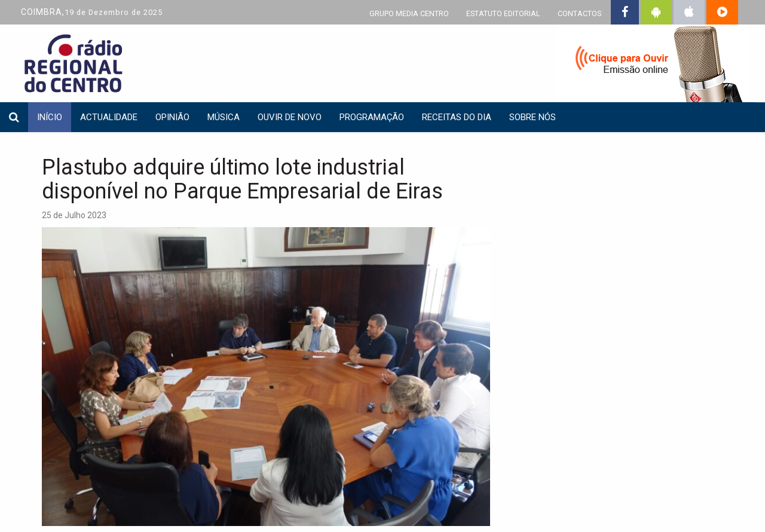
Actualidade (109, 117)
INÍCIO (50, 117)
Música (224, 117)
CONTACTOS (579, 13)
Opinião (172, 117)
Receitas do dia (457, 117)
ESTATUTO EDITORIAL (503, 13)
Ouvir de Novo (290, 117)
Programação (372, 117)
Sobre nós (533, 117)
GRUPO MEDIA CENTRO (409, 13)
